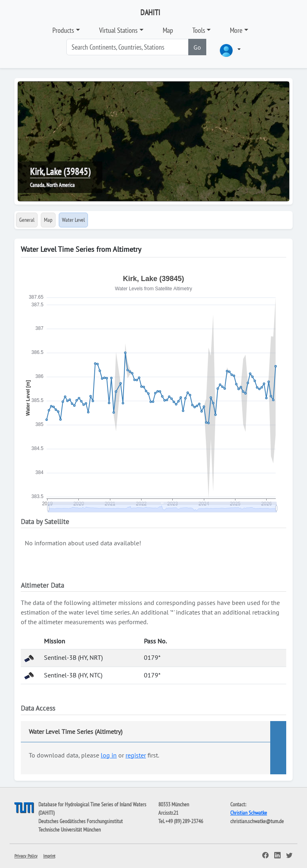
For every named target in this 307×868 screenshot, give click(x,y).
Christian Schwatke (249, 813)
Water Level (73, 220)
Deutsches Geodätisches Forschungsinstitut (81, 821)
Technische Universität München (70, 830)
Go (197, 47)
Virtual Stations (118, 30)
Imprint (49, 856)
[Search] (128, 47)
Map (168, 30)
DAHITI (150, 12)
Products (63, 30)
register (136, 755)
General (27, 220)
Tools (199, 30)
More (236, 30)
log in (109, 755)
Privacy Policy (26, 856)
